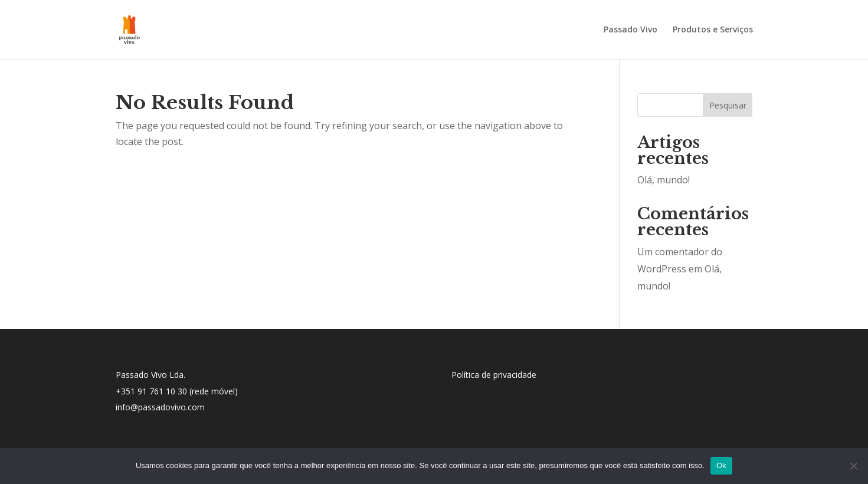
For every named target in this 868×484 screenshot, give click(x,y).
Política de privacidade (494, 375)
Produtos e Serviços (713, 30)
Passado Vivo (630, 30)
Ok (721, 465)
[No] (853, 466)
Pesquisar (728, 105)
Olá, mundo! (664, 180)
